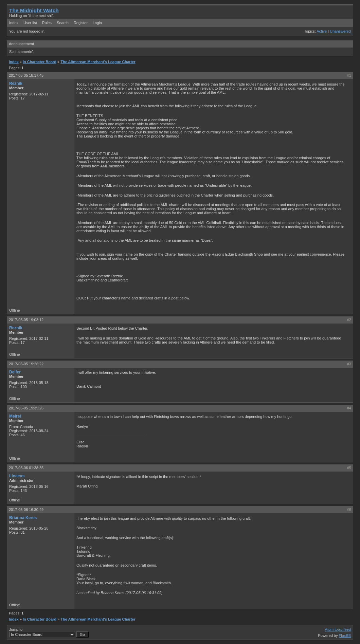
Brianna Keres (23, 518)
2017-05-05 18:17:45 (26, 75)
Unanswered (340, 31)
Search (63, 23)
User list (30, 23)
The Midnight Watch (34, 10)
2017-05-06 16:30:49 (26, 510)
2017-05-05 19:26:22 (26, 364)
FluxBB (345, 636)
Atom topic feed (338, 629)
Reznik (16, 84)
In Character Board (40, 62)
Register (81, 23)
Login (97, 23)
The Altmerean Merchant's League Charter (98, 62)
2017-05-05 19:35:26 (26, 408)
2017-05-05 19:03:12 (26, 320)
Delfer (15, 372)
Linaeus (17, 476)
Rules (47, 23)
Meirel (15, 416)
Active (322, 31)
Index (14, 23)
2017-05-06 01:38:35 (26, 468)
